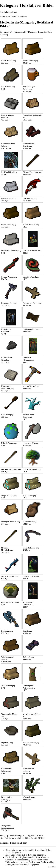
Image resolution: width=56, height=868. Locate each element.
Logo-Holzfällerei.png (32, 469)
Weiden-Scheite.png (31, 743)
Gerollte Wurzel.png (31, 277)
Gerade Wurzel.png (9, 277)
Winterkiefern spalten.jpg (7, 798)
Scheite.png (28, 631)
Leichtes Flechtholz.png (11, 469)
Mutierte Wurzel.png (10, 576)
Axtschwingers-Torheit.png (29, 88)
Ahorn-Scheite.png (30, 61)
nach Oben (52, 867)
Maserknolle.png (30, 522)
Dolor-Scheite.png (9, 198)
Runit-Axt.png (7, 631)
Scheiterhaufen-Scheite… (8, 658)
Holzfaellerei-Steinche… (7, 359)
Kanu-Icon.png (7, 415)
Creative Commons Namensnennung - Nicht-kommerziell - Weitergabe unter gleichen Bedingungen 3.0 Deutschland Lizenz (30, 861)
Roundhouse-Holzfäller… (28, 604)
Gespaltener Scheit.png (32, 303)
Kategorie (4, 843)
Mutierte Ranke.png (31, 548)
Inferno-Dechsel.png (31, 386)
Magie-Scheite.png (9, 495)
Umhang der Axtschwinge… (29, 687)
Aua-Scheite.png (8, 87)
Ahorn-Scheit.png (8, 61)
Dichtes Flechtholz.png (32, 172)
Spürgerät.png (28, 657)
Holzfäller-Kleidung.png (28, 359)
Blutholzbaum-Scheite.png (29, 145)
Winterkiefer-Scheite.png (7, 770)
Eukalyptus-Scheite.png (11, 251)
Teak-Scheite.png (8, 686)
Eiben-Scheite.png (9, 225)
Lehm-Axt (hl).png (30, 443)
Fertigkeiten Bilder (18, 843)
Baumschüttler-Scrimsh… (7, 116)
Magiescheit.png (29, 495)
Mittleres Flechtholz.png (7, 549)
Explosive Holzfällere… (33, 251)
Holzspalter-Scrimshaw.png (7, 387)
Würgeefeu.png (29, 797)
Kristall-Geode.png (9, 443)
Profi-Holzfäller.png (31, 576)
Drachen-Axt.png (30, 198)
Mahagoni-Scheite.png (10, 522)
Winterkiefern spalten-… (28, 770)
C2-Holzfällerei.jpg (9, 172)
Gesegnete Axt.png (9, 303)
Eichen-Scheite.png (31, 225)
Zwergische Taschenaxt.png (7, 827)
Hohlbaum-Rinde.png (32, 329)
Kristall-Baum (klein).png (29, 416)
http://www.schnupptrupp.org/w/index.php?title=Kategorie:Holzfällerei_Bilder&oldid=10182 (22, 837)
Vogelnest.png (7, 743)
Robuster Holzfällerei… (11, 602)
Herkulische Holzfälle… (6, 330)
